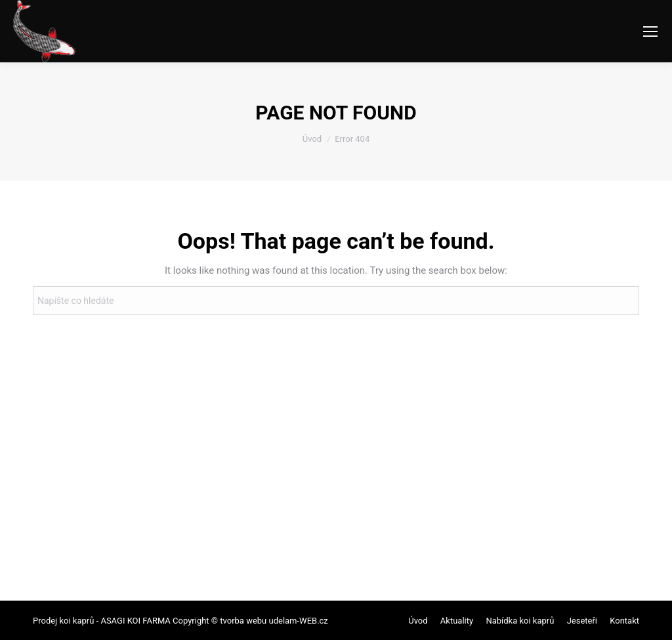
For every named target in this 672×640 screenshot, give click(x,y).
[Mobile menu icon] (650, 32)
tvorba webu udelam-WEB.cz (273, 621)
